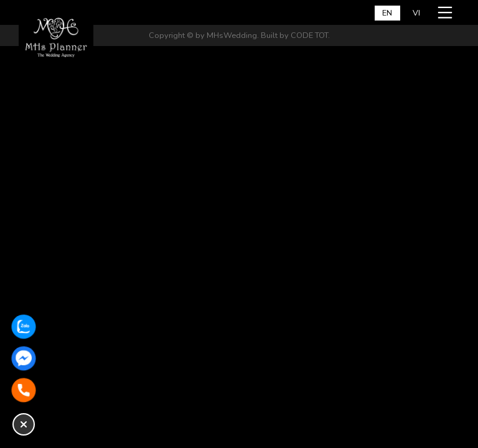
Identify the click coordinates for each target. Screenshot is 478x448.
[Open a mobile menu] (447, 12)
